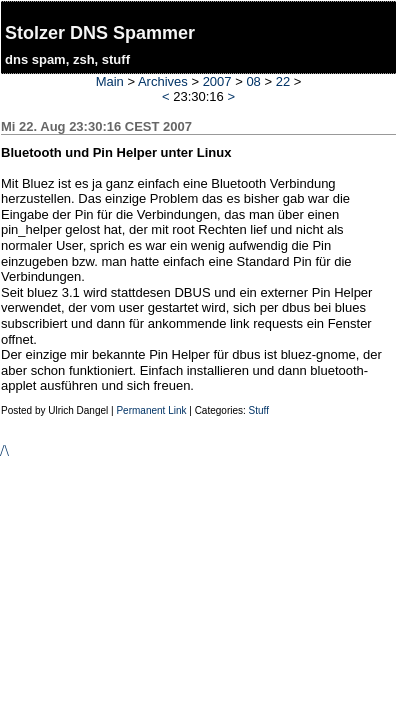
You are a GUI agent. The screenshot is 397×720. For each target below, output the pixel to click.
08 (253, 81)
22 (283, 81)
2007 (217, 81)
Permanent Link (151, 410)
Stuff (259, 410)
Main (110, 81)
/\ (4, 450)
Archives (163, 81)
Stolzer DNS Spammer (100, 33)
